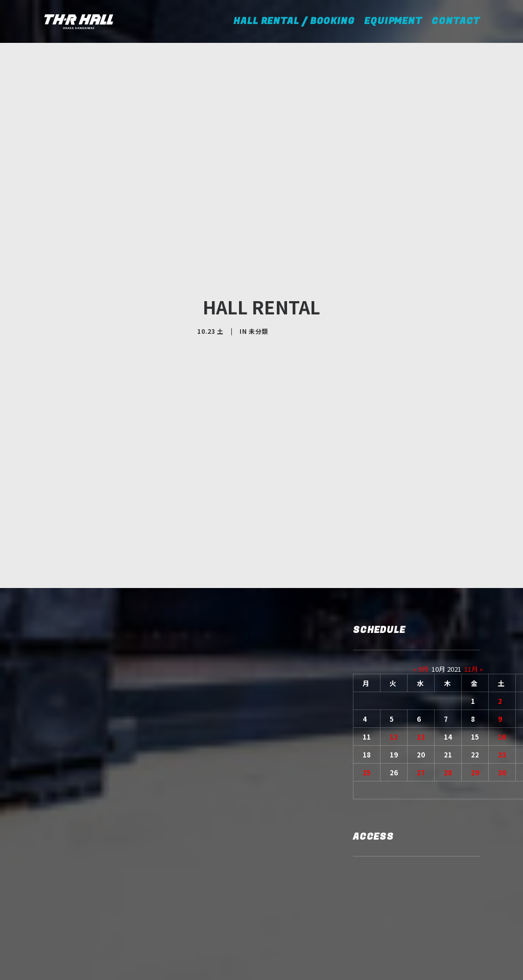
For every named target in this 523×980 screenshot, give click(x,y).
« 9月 (421, 565)
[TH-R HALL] (79, 21)
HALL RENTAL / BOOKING (298, 21)
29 (475, 668)
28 (448, 668)
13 (421, 633)
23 (502, 651)
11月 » (473, 565)
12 (394, 633)
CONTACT (456, 21)
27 (421, 668)
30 (502, 668)
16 (502, 633)
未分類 (258, 279)
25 (367, 668)
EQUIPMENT (393, 21)
